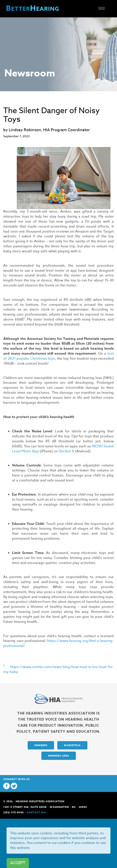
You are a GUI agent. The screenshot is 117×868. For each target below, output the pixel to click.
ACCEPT (18, 863)
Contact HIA (36, 812)
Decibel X (66, 451)
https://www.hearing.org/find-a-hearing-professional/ (58, 643)
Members (41, 745)
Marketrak (72, 745)
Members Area (59, 756)
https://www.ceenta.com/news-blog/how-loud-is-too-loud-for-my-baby (58, 669)
